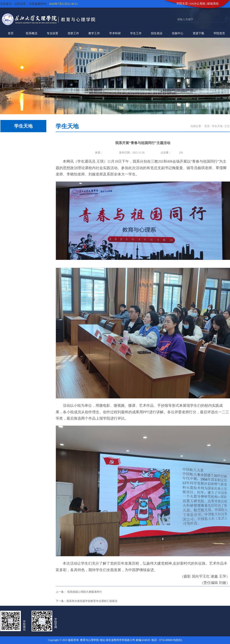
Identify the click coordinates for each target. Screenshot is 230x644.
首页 (11, 33)
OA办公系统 (198, 4)
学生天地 (217, 126)
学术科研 (115, 33)
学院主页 (182, 4)
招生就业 (157, 33)
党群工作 (73, 33)
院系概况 (32, 33)
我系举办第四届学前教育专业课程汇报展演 (92, 601)
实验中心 (178, 33)
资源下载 (198, 33)
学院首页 (219, 33)
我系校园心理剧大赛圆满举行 (84, 592)
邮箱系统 (213, 4)
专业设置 (52, 33)
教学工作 (94, 33)
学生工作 (136, 33)
